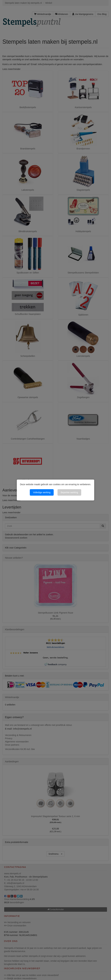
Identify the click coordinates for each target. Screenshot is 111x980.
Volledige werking (42, 492)
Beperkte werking (69, 492)
